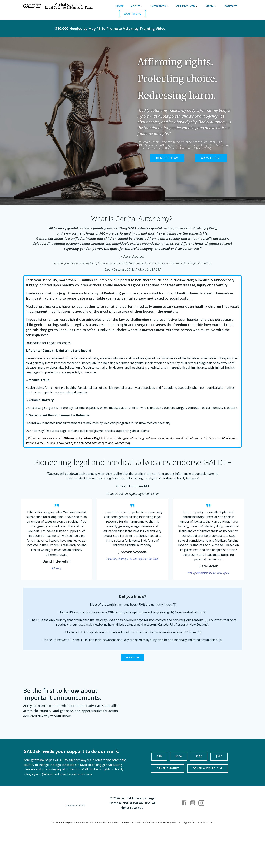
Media (211, 7)
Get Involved (187, 7)
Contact (230, 7)
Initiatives (160, 7)
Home (120, 7)
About (137, 7)
